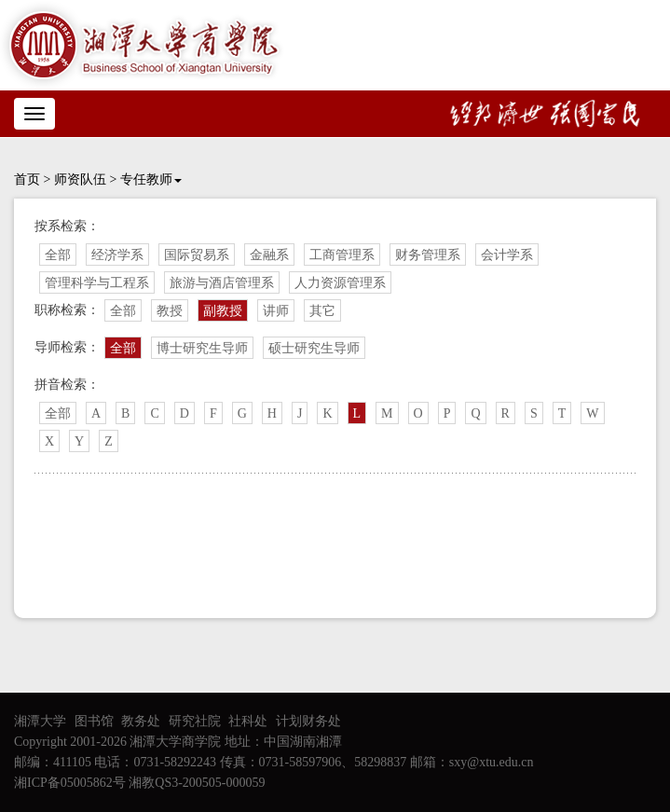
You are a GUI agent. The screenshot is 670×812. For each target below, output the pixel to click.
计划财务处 (308, 721)
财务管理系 (428, 255)
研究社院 (195, 721)
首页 (27, 179)
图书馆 (94, 721)
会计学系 (507, 255)
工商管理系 (342, 255)
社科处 (248, 721)
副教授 (223, 311)
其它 (322, 311)
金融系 (269, 255)
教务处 (141, 721)
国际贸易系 (197, 255)
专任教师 (151, 179)
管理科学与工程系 (97, 283)
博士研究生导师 (202, 348)
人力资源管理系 (340, 283)
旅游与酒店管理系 (222, 283)
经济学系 (117, 255)
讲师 (276, 311)
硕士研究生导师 (314, 348)
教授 (170, 311)
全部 (58, 255)
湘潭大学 (40, 721)
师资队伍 (80, 179)
